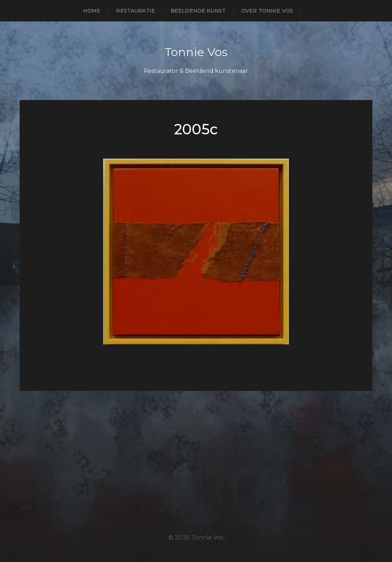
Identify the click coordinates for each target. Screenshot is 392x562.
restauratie (135, 11)
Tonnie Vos (196, 52)
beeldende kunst (198, 11)
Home (92, 11)
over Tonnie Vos (267, 11)
